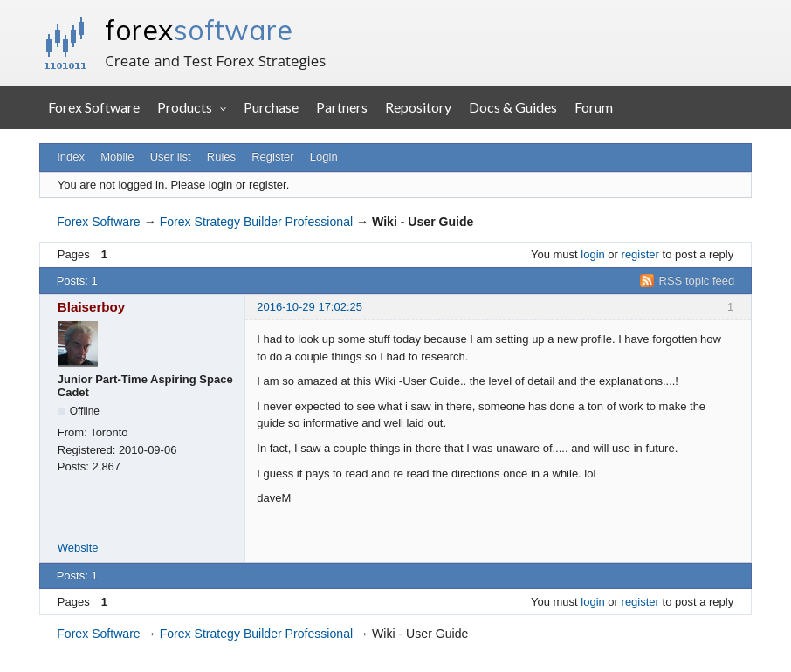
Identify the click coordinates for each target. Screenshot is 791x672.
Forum (594, 107)
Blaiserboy (92, 307)
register (640, 254)
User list (171, 157)
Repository (418, 107)
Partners (342, 107)
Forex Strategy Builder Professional (256, 222)
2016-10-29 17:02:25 (310, 307)
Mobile (117, 157)
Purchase (271, 107)
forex (199, 30)
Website (78, 548)
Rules (221, 157)
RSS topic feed (697, 281)
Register (272, 157)
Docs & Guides (513, 107)
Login (324, 157)
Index (71, 157)
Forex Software (94, 107)
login (592, 254)
